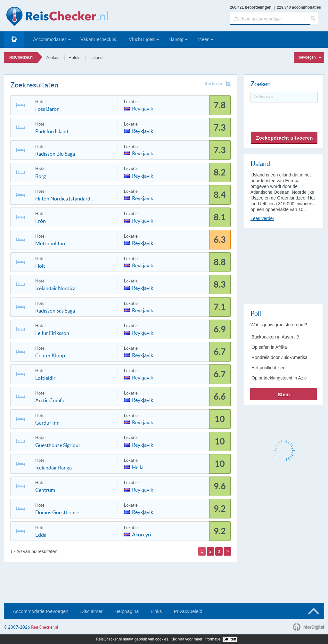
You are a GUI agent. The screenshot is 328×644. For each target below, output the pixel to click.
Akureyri (142, 534)
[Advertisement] (283, 265)
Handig (176, 39)
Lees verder (262, 218)
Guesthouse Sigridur (58, 445)
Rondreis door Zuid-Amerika (279, 357)
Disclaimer (91, 611)
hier (181, 639)
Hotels (74, 57)
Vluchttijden (142, 39)
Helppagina (127, 611)
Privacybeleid (188, 611)
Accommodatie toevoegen (41, 611)
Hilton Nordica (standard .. (64, 199)
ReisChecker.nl (20, 57)
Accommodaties (50, 39)
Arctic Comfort (52, 400)
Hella (138, 467)
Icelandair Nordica (55, 288)
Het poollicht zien (269, 368)
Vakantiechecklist (99, 39)
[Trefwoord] (284, 97)
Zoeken (53, 57)
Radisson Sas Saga (55, 311)
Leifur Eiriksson (52, 333)
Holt (40, 266)
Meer (203, 39)
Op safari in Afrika (269, 347)
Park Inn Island (52, 131)
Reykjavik (143, 108)
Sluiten (230, 639)
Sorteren (213, 84)
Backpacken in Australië (275, 337)
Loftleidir (45, 378)
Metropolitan (50, 243)
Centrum (45, 490)
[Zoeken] (314, 19)
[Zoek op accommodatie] (270, 19)
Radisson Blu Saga (55, 154)
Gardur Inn (47, 423)
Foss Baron (47, 109)
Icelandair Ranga (53, 468)
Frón (41, 221)
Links (156, 611)
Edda (41, 535)
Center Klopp (50, 355)
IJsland (96, 57)
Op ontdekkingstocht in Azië (279, 378)
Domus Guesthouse (57, 512)
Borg (41, 176)
